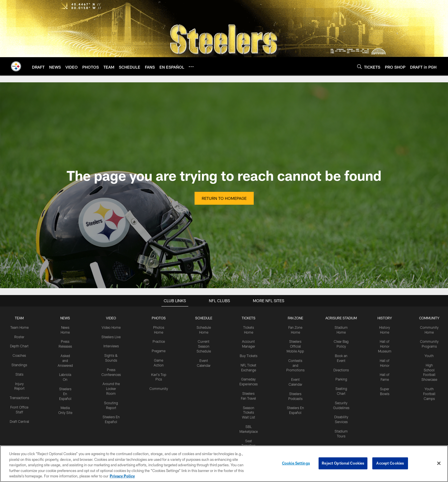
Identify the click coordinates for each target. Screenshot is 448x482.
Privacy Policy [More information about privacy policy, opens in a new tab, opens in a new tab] (122, 476)
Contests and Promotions (295, 365)
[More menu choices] (191, 67)
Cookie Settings (296, 463)
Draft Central (19, 421)
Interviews (111, 346)
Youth (429, 356)
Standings (19, 365)
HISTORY (385, 318)
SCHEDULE (204, 318)
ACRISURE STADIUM (341, 318)
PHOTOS (159, 318)
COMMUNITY (429, 318)
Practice (159, 341)
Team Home (19, 327)
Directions (341, 370)
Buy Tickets (249, 356)
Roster (19, 337)
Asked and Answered (65, 360)
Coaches (19, 355)
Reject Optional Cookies (343, 463)
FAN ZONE (295, 318)
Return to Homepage (224, 198)
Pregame (159, 351)
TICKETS (249, 318)
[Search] (359, 66)
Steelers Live (111, 337)
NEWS (65, 318)
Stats (19, 374)
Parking (341, 379)
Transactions (19, 398)
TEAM (19, 318)
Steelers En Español (65, 394)
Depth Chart (19, 346)
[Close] (439, 463)
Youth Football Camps (429, 394)
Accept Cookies (390, 463)
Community (159, 389)
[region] (224, 464)
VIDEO (111, 318)
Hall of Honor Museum (385, 346)
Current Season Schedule (204, 346)
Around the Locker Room (111, 389)
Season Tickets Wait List (249, 413)
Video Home (111, 327)
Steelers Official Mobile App (295, 346)
